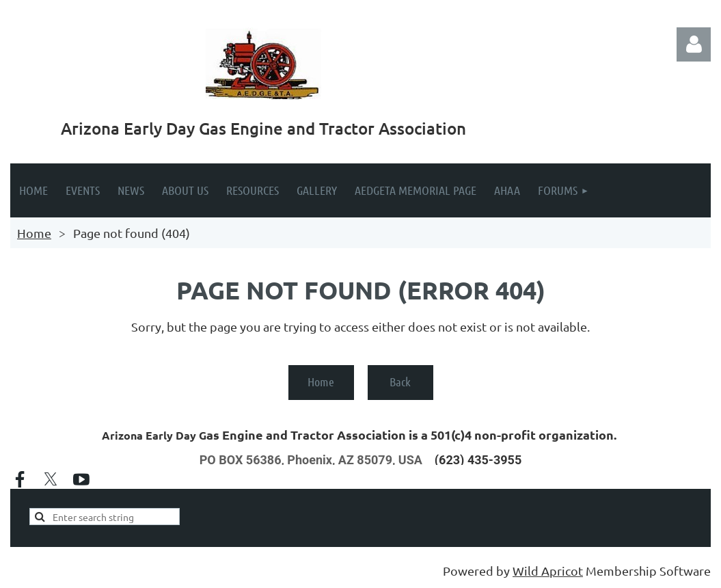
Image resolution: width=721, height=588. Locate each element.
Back (400, 382)
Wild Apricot (548, 571)
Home (34, 233)
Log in (694, 44)
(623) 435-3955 (478, 460)
